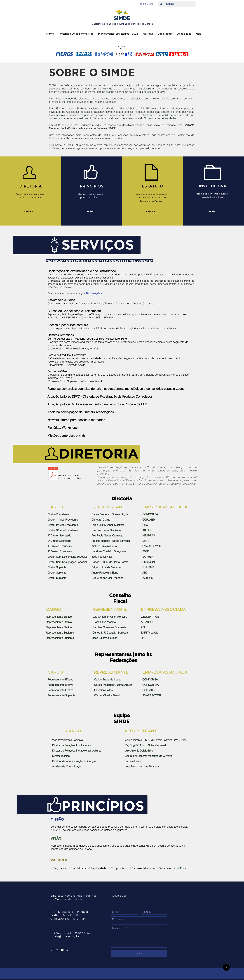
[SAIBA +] (29, 212)
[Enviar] (139, 953)
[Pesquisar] (177, 4)
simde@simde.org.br (65, 936)
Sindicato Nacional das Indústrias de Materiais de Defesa (122, 24)
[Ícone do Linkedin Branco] (52, 950)
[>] (226, 967)
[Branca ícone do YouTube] (62, 950)
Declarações (94, 293)
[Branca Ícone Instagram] (67, 950)
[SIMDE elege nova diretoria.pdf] (53, 474)
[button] (145, 4)
